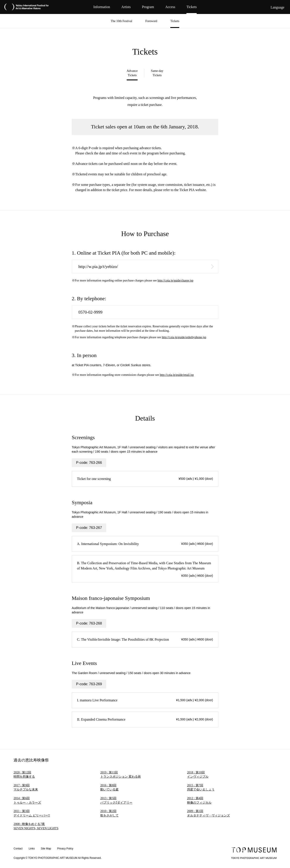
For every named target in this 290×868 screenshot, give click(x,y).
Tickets (192, 7)
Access (170, 7)
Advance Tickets (132, 73)
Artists (126, 7)
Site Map (46, 849)
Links (32, 849)
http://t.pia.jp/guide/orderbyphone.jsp (185, 338)
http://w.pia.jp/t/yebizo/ (99, 267)
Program (148, 7)
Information (102, 7)
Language (277, 7)
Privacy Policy (66, 849)
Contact (18, 849)
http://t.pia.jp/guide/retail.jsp (177, 375)
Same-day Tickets (157, 73)
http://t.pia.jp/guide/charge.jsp (176, 281)
